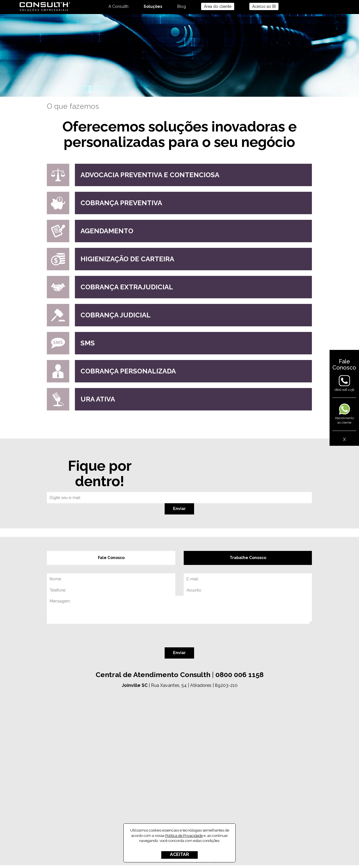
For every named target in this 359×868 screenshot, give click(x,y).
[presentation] (89, 636)
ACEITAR (179, 854)
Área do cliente (218, 6)
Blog (182, 6)
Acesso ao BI (264, 6)
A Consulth (118, 6)
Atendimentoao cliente (344, 416)
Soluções (153, 6)
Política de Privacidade (184, 836)
